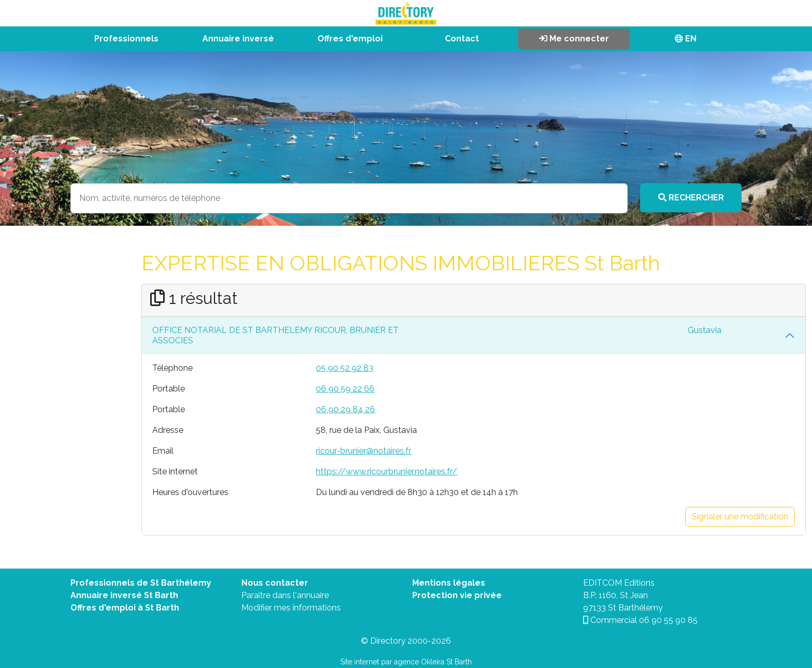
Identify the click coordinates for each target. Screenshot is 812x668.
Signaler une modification (740, 517)
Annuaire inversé (238, 39)
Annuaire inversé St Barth (124, 595)
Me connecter (574, 39)
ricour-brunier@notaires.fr (364, 451)
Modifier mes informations (291, 608)
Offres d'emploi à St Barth (125, 608)
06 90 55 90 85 (668, 620)
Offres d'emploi (350, 39)
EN (686, 39)
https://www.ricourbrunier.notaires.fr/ (387, 471)
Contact (462, 39)
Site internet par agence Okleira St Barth (406, 662)
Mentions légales (449, 583)
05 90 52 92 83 (345, 368)
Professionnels (126, 39)
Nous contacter (275, 583)
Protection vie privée (457, 595)
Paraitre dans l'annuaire (285, 595)
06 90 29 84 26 (345, 409)
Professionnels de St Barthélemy (141, 583)
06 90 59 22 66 (345, 389)
